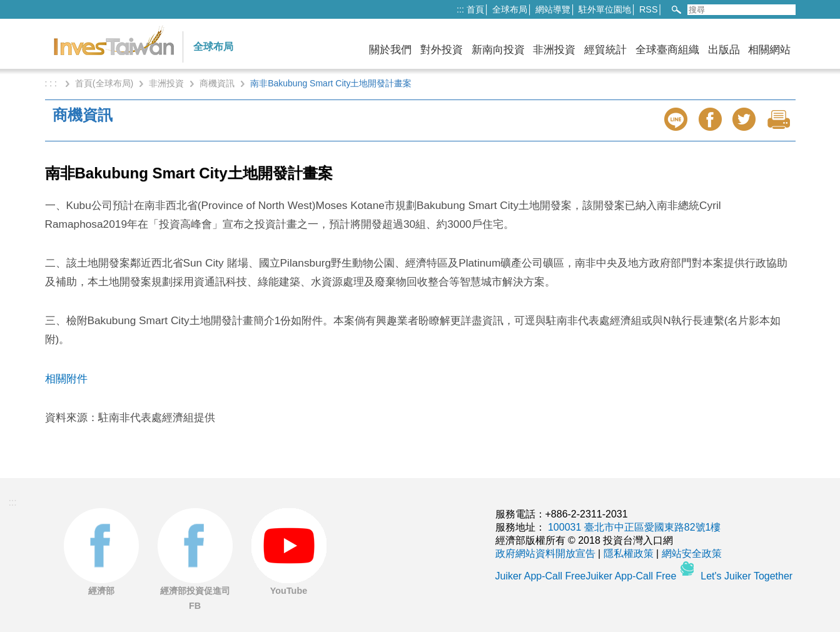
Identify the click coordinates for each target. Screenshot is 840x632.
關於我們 (390, 50)
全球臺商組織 (667, 50)
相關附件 (66, 379)
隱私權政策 (629, 553)
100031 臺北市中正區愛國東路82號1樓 (635, 527)
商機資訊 (217, 83)
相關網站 (769, 50)
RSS (649, 9)
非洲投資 (554, 50)
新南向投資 (498, 50)
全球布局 (510, 9)
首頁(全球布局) (104, 83)
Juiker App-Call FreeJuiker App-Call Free (587, 576)
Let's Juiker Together (746, 576)
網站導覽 (553, 9)
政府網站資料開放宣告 (545, 553)
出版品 (724, 50)
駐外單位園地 (605, 9)
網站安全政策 (692, 553)
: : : (52, 83)
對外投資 (442, 50)
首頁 (475, 9)
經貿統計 (605, 50)
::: (460, 9)
